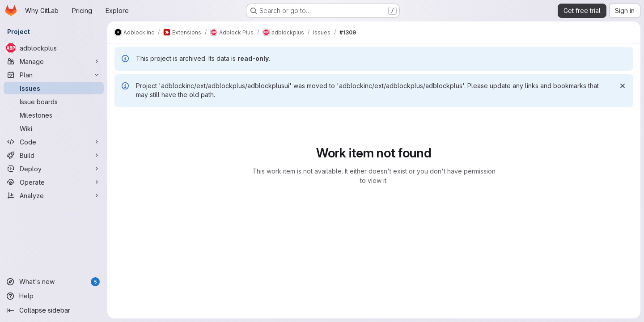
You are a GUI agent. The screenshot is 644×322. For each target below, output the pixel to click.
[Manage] (54, 61)
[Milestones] (54, 115)
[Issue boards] (54, 102)
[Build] (54, 155)
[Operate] (54, 182)
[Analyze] (54, 195)
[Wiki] (54, 128)
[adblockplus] (54, 48)
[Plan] (54, 75)
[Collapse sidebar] (54, 310)
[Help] (54, 296)
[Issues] (54, 88)
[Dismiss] (623, 86)
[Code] (54, 142)
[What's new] (54, 282)
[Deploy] (54, 169)
